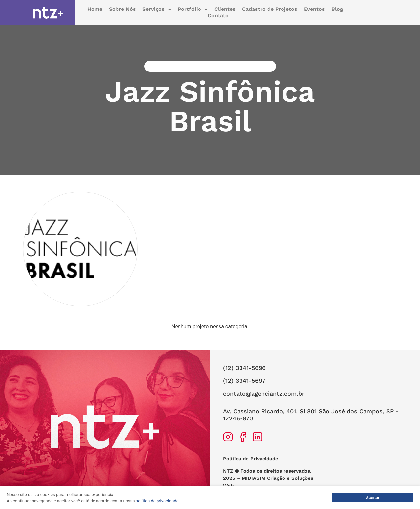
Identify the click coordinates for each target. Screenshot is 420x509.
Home (95, 10)
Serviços (157, 10)
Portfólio (193, 10)
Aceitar (373, 497)
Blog (337, 10)
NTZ (228, 476)
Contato (218, 16)
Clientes (225, 10)
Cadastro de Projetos (270, 10)
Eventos (314, 10)
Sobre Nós (122, 10)
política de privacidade (157, 501)
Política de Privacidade (251, 464)
